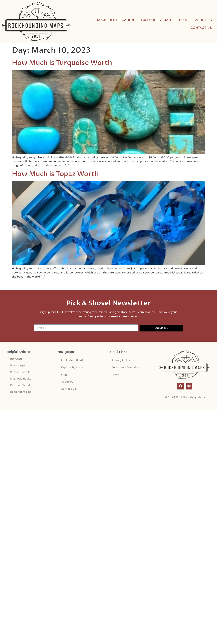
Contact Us (201, 28)
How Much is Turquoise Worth (62, 63)
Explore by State (157, 20)
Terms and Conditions (126, 367)
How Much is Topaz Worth (55, 174)
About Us (203, 20)
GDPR (116, 375)
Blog (184, 20)
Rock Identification (116, 20)
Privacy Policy (121, 360)
